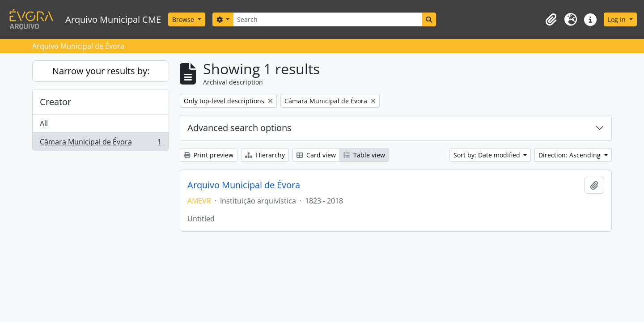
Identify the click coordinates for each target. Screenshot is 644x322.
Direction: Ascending (570, 155)
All (44, 123)
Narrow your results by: (101, 71)
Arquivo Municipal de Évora (244, 185)
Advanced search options (239, 128)
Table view (364, 155)
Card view (316, 155)
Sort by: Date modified (488, 155)
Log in (618, 19)
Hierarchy (265, 155)
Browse (184, 19)
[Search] (327, 19)
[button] (551, 20)
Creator (55, 102)
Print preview (209, 155)
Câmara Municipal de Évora (100, 144)
